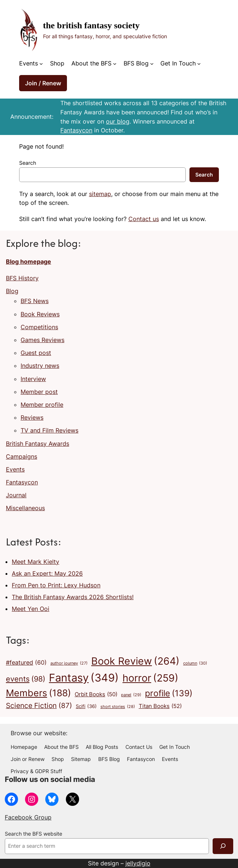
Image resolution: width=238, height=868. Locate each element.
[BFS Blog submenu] (152, 64)
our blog (118, 121)
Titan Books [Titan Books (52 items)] (160, 706)
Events (15, 469)
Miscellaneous (25, 508)
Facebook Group (28, 817)
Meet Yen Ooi (31, 609)
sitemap (100, 194)
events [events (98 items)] (26, 679)
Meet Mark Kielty (35, 562)
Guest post (36, 353)
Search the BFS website (33, 834)
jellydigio (138, 863)
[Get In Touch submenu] (199, 64)
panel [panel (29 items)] (131, 695)
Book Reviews (40, 314)
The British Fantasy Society (91, 25)
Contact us (144, 219)
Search (28, 163)
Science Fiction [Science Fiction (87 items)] (39, 706)
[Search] (223, 846)
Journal (16, 495)
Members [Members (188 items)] (38, 693)
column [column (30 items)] (195, 664)
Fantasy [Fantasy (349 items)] (84, 678)
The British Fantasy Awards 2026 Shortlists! (73, 597)
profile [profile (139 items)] (169, 693)
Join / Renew (43, 83)
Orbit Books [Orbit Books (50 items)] (96, 694)
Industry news (40, 366)
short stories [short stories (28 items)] (118, 707)
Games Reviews (42, 340)
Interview (33, 379)
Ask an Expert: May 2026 (47, 573)
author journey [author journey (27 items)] (69, 664)
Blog (12, 291)
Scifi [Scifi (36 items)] (86, 707)
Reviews (32, 417)
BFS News (35, 301)
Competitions (39, 327)
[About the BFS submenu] (115, 64)
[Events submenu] (41, 64)
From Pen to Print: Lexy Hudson (56, 585)
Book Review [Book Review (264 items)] (135, 661)
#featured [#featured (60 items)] (26, 663)
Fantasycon (76, 130)
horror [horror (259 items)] (150, 678)
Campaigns (22, 456)
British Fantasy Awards (38, 444)
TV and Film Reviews (49, 430)
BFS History (22, 278)
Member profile (42, 405)
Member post (39, 392)
